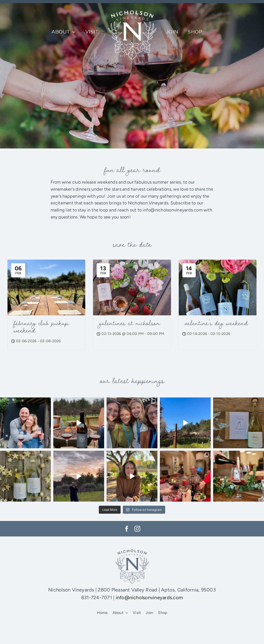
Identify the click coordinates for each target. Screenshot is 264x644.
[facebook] (127, 529)
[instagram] (137, 529)
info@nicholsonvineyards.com (149, 597)
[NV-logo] (132, 7)
